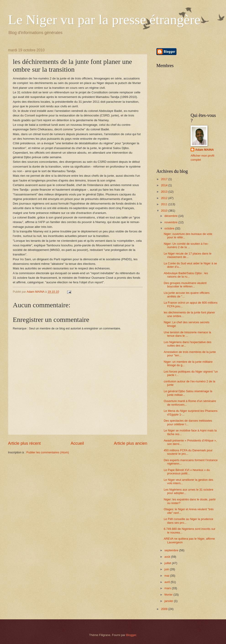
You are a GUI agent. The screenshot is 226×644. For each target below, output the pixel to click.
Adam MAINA (205, 150)
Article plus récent (24, 443)
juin (167, 569)
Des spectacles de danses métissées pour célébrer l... (188, 422)
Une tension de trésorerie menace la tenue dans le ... (187, 334)
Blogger (131, 635)
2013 (165, 192)
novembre (171, 222)
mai (167, 576)
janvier (169, 601)
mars (168, 588)
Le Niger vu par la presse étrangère (104, 20)
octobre (170, 228)
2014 (165, 185)
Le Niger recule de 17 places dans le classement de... (188, 255)
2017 (165, 179)
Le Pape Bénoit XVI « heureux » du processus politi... (187, 472)
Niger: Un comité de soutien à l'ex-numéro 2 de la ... (186, 245)
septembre (172, 550)
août (168, 557)
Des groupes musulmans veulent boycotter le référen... (185, 285)
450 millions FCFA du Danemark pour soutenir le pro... (188, 452)
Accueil (77, 443)
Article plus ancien (131, 443)
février (169, 595)
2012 (165, 198)
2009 (165, 609)
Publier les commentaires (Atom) (48, 452)
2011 (165, 204)
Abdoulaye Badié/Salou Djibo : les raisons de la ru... (186, 275)
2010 (165, 211)
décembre (171, 216)
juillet (168, 563)
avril (167, 582)
